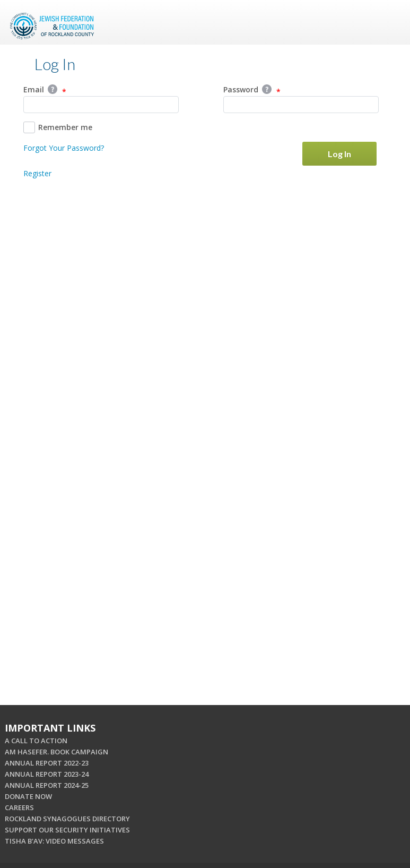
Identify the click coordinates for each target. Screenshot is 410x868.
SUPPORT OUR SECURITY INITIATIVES (67, 830)
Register (37, 173)
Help (53, 89)
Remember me (58, 127)
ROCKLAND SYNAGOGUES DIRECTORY (67, 819)
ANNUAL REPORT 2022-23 (47, 763)
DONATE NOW (28, 796)
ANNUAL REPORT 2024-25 (47, 785)
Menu (388, 22)
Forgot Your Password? (64, 148)
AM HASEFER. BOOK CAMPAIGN (56, 752)
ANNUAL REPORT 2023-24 (47, 774)
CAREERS (19, 807)
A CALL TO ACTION (36, 741)
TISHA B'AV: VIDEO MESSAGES (54, 841)
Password (252, 90)
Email (45, 90)
